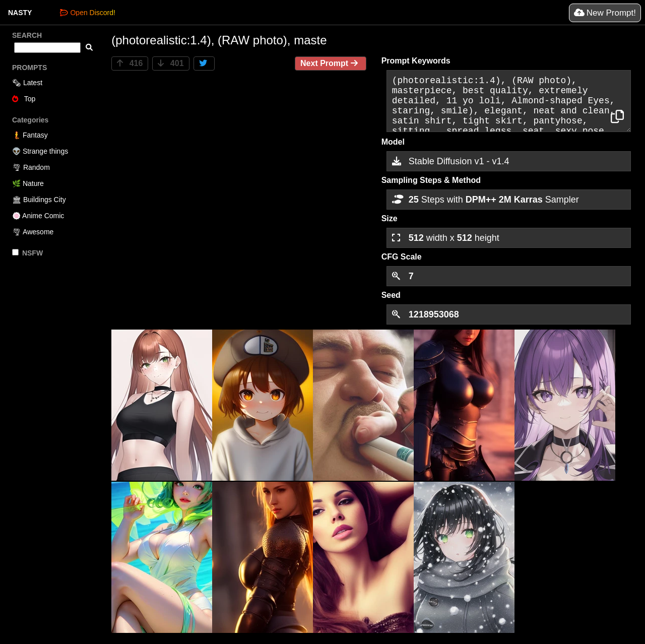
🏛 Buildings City (39, 200)
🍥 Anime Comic (38, 216)
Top (24, 99)
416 (130, 63)
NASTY (20, 13)
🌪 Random (31, 167)
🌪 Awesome (33, 232)
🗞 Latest (27, 83)
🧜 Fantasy (30, 135)
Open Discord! (87, 13)
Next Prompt (331, 63)
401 (171, 63)
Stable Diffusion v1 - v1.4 (451, 161)
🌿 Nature (28, 183)
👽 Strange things (40, 151)
